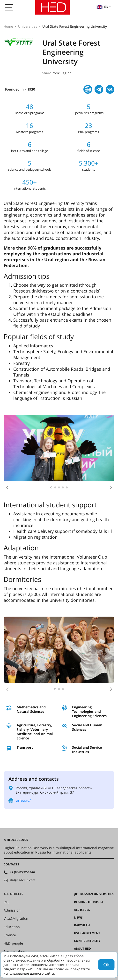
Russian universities (97, 894)
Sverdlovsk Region (57, 73)
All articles (13, 894)
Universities (28, 26)
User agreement (87, 933)
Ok (107, 965)
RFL (6, 902)
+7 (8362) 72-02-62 (23, 872)
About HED (82, 949)
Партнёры (82, 925)
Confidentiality (87, 941)
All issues (82, 910)
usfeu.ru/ (23, 800)
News (78, 918)
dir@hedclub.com (23, 880)
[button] (7, 487)
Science (10, 935)
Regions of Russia (89, 902)
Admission (12, 910)
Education (12, 927)
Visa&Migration (16, 919)
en (102, 7)
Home (8, 26)
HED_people (13, 943)
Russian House (16, 952)
